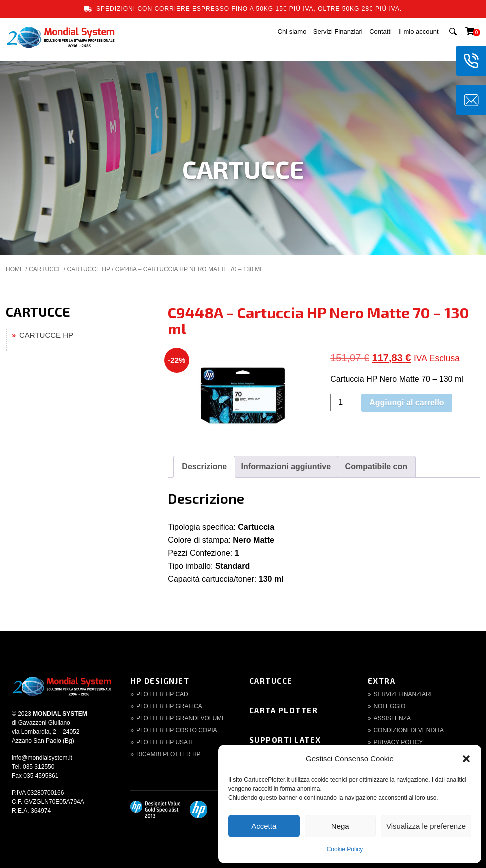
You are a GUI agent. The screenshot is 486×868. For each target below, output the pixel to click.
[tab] (204, 467)
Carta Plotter (284, 710)
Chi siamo (292, 32)
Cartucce (271, 681)
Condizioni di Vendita (408, 730)
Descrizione (204, 466)
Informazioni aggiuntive (286, 466)
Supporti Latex (285, 740)
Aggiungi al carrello (406, 403)
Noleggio (389, 706)
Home (15, 269)
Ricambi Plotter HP (169, 754)
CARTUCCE (45, 269)
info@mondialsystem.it (42, 758)
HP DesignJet (160, 681)
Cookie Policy (345, 849)
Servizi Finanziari (338, 32)
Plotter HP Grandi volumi (180, 718)
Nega (340, 826)
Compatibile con (376, 466)
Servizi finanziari (402, 694)
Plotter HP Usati (165, 742)
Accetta (264, 826)
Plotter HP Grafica (169, 706)
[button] (466, 759)
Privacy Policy (398, 742)
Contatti (380, 32)
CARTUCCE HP (88, 269)
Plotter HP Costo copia (177, 730)
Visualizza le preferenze (426, 826)
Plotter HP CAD (162, 694)
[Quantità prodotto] (345, 403)
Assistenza (392, 718)
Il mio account (418, 32)
